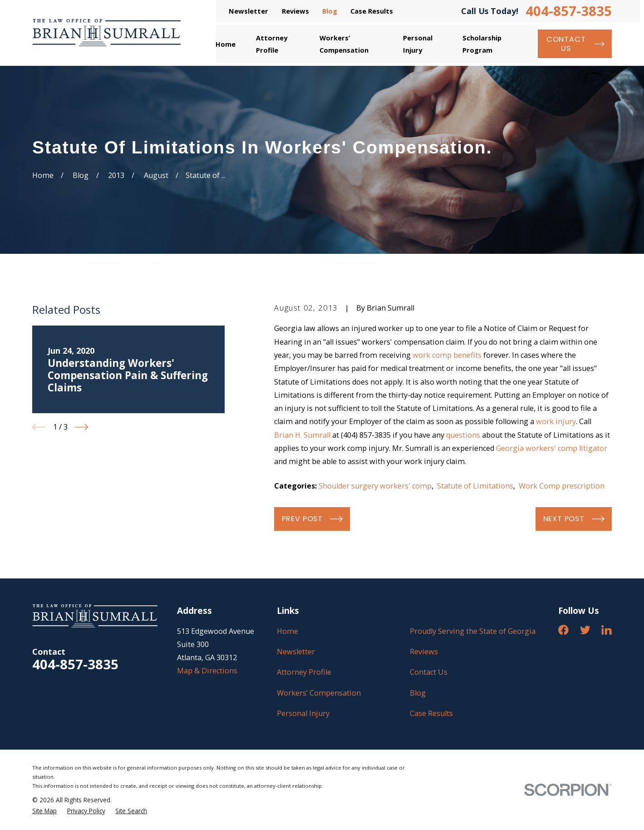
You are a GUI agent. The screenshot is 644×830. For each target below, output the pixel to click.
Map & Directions (207, 671)
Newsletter (248, 11)
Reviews (295, 11)
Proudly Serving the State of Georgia (473, 631)
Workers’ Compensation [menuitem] (344, 44)
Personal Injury (303, 713)
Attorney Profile (304, 672)
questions (463, 435)
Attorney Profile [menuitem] (272, 44)
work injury (556, 421)
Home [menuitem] (226, 44)
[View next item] (81, 427)
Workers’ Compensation (319, 693)
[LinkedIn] (607, 630)
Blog (330, 11)
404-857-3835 (569, 11)
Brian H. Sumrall (302, 435)
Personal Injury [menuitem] (418, 44)
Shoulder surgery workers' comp (375, 486)
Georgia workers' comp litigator (552, 448)
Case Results (372, 11)
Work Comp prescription (562, 486)
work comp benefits (447, 355)
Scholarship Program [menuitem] (482, 44)
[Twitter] (585, 630)
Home (288, 631)
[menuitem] (44, 811)
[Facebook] (563, 630)
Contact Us (429, 672)
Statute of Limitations (475, 486)
